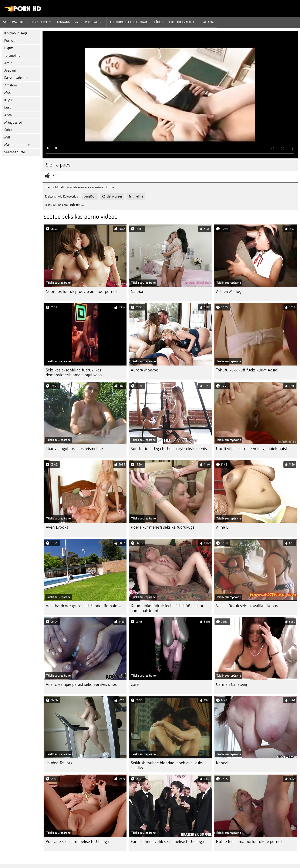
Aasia (8, 63)
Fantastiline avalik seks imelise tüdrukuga (167, 842)
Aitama (209, 22)
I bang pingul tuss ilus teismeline (74, 449)
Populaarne (94, 22)
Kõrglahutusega (16, 33)
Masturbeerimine (17, 145)
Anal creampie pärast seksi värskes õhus (81, 684)
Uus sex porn (41, 22)
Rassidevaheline (16, 78)
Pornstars (11, 41)
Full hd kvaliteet (183, 22)
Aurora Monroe (144, 370)
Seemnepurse (15, 152)
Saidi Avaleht (14, 22)
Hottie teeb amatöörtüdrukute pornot (249, 842)
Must (8, 93)
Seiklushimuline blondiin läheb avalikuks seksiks (167, 765)
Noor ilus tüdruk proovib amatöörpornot (81, 291)
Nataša (137, 291)
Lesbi (8, 108)
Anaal (8, 115)
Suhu (8, 130)
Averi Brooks (57, 527)
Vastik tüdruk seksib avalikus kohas (247, 606)
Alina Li (223, 527)
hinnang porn (68, 22)
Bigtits (9, 48)
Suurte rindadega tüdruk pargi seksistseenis (169, 449)
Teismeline (12, 56)
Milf (7, 137)
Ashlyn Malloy (229, 291)
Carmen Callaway (232, 684)
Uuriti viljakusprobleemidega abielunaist (252, 449)
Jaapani (10, 70)
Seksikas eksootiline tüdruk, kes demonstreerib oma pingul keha (74, 373)
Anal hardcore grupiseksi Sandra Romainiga (84, 606)
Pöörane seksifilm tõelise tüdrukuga (77, 842)
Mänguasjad (13, 122)
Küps (8, 100)
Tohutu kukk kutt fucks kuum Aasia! (247, 370)
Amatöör (11, 85)
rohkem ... (77, 205)
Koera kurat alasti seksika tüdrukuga (163, 527)
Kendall (223, 763)
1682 (55, 176)
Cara (135, 684)
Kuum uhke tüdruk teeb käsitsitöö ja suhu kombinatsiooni (168, 608)
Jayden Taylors (59, 763)
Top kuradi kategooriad (128, 22)
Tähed (158, 22)
